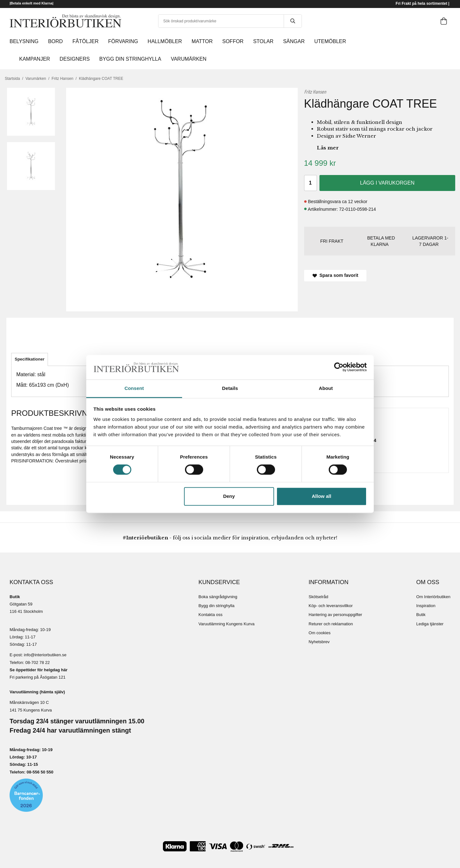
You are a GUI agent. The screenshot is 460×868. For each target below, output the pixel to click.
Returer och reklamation (331, 624)
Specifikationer (30, 359)
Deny (229, 496)
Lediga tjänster (430, 624)
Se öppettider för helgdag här (38, 670)
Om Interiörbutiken (433, 597)
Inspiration (426, 606)
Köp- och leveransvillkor (331, 606)
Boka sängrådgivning (218, 597)
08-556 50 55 (39, 772)
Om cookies (320, 633)
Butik (421, 615)
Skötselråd (318, 597)
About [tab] (326, 388)
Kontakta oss (210, 615)
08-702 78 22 (38, 662)
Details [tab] (230, 388)
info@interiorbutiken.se (45, 655)
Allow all (322, 496)
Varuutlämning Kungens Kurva (226, 624)
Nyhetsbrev (319, 642)
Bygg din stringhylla (216, 606)
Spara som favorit (335, 275)
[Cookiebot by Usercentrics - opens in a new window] (339, 367)
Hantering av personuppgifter (335, 615)
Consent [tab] (134, 388)
